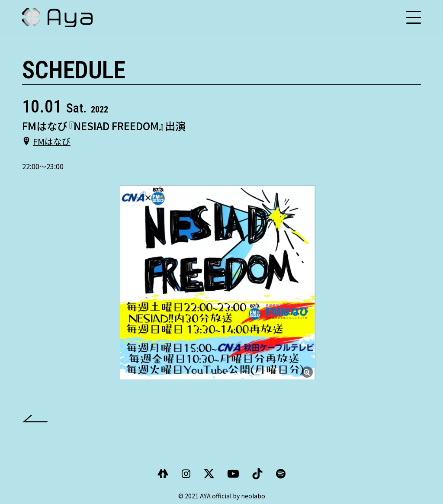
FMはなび (52, 141)
